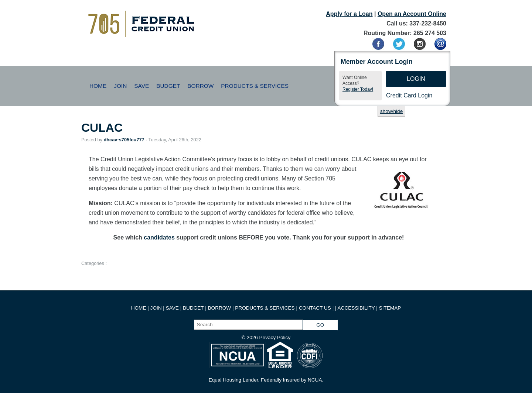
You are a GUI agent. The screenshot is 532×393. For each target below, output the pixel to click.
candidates (159, 237)
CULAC (102, 128)
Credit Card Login (409, 95)
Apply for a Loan (349, 14)
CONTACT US (315, 308)
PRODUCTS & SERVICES (265, 308)
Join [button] (120, 86)
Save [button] (141, 86)
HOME (139, 308)
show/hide (391, 111)
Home (98, 86)
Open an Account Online (412, 14)
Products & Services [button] (255, 86)
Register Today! (358, 89)
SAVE (173, 308)
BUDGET (193, 308)
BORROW (220, 308)
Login (416, 79)
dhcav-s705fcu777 (124, 140)
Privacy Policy (275, 337)
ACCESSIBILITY (356, 308)
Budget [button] (168, 86)
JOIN (157, 308)
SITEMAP (390, 308)
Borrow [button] (200, 86)
